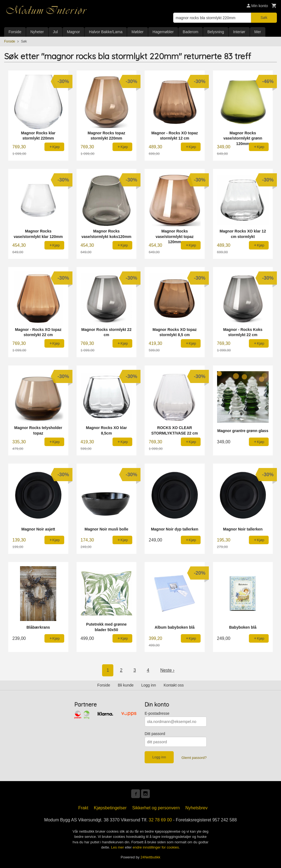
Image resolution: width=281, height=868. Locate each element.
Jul (55, 32)
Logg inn (149, 685)
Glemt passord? (194, 758)
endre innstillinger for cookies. (156, 847)
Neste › (167, 670)
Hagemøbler (163, 32)
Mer (258, 32)
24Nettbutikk (150, 857)
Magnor (73, 32)
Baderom (191, 32)
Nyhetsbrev (197, 808)
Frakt (83, 808)
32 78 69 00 (160, 820)
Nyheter (37, 32)
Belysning (216, 32)
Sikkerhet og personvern (156, 808)
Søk (264, 18)
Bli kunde (126, 685)
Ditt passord (155, 734)
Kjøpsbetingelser (110, 808)
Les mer (118, 847)
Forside (15, 32)
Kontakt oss (174, 685)
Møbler (137, 32)
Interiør (239, 32)
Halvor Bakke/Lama (106, 32)
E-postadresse (157, 713)
